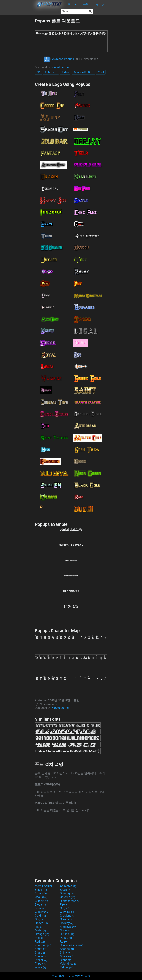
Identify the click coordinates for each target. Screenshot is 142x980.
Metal (40, 930)
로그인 (100, 5)
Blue (65, 890)
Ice (39, 927)
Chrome (68, 897)
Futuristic (51, 72)
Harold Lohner (61, 67)
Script (40, 949)
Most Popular (44, 886)
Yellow (67, 967)
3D (38, 72)
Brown (41, 893)
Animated (68, 886)
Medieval (68, 927)
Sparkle (67, 956)
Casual (41, 897)
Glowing (68, 912)
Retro (65, 72)
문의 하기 (58, 976)
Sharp (40, 953)
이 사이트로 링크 (79, 976)
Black (41, 890)
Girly (65, 908)
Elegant (42, 905)
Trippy (41, 964)
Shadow (68, 949)
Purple (67, 938)
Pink (40, 938)
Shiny (65, 953)
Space (41, 956)
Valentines (69, 964)
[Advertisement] (17, 73)
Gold (40, 916)
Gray (40, 919)
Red (40, 942)
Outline (67, 934)
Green (66, 919)
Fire (64, 905)
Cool (101, 72)
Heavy (41, 923)
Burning (67, 893)
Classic (41, 901)
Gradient (67, 916)
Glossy (42, 912)
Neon (65, 930)
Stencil (41, 960)
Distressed (69, 901)
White (40, 967)
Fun (40, 908)
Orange (42, 934)
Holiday (67, 923)
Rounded (43, 945)
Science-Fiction (83, 72)
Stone (65, 960)
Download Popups (59, 59)
